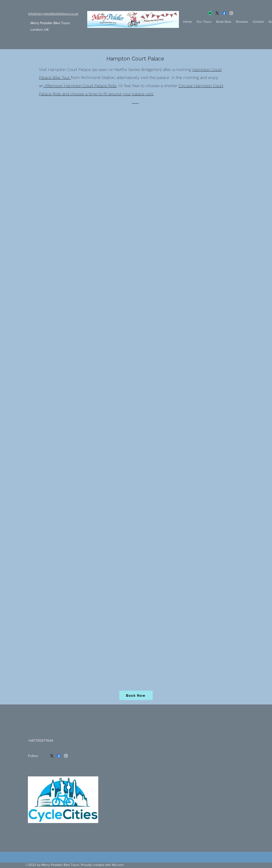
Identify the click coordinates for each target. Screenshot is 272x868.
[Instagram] (231, 13)
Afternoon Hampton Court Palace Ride (80, 86)
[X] (217, 13)
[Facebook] (224, 13)
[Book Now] (136, 695)
